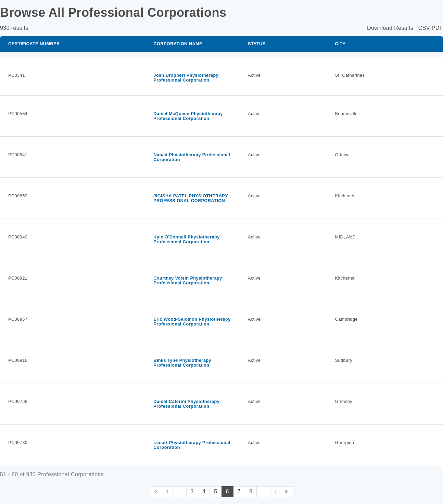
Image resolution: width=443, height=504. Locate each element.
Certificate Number (34, 44)
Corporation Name (178, 44)
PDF (437, 28)
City (340, 44)
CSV (424, 28)
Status (257, 44)
